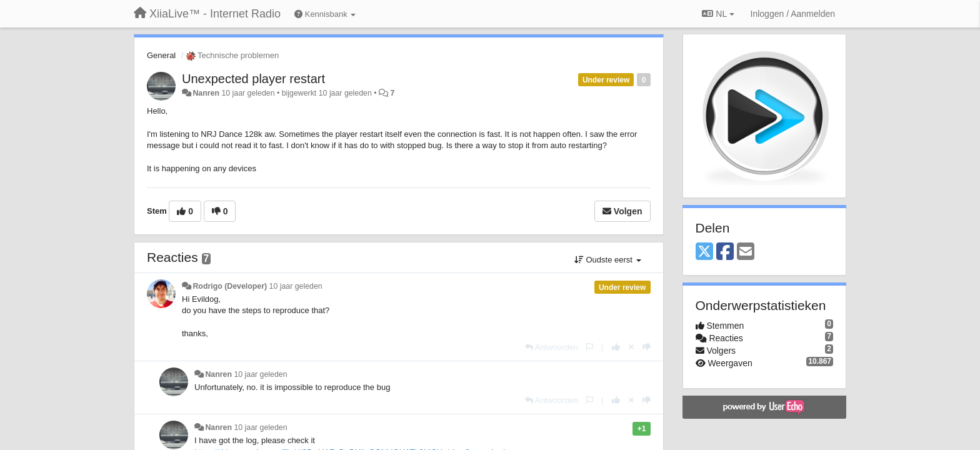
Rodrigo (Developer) (230, 286)
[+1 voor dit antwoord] (616, 347)
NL (718, 14)
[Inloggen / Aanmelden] (793, 14)
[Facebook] (725, 252)
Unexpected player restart (253, 79)
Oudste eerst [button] (608, 260)
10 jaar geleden (296, 286)
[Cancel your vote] (631, 347)
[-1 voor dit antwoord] (647, 347)
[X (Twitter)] (704, 252)
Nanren (206, 93)
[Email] (746, 252)
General (161, 55)
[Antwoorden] (552, 347)
